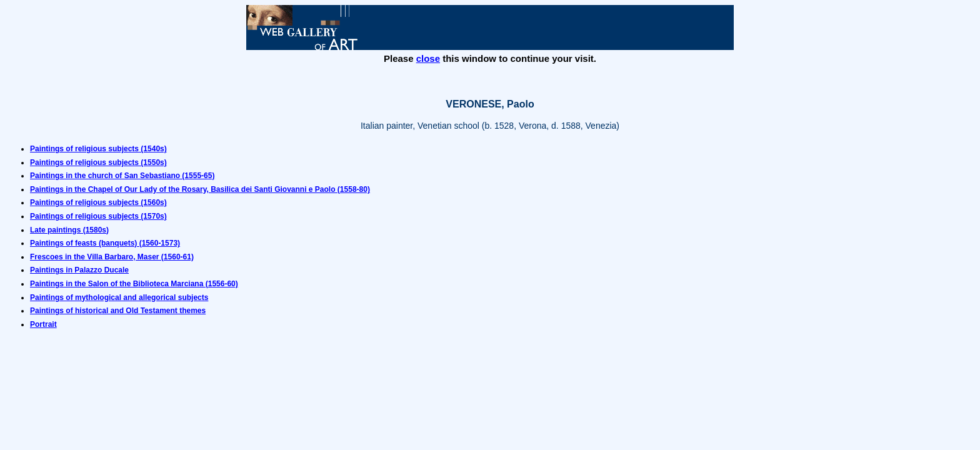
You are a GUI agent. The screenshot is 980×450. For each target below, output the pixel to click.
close (428, 58)
